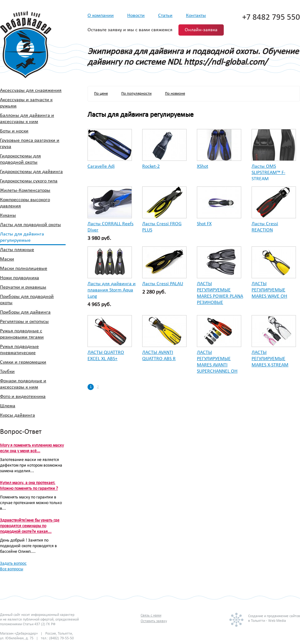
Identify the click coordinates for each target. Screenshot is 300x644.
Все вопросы (12, 569)
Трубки (7, 372)
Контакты (196, 16)
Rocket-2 (151, 166)
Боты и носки (14, 131)
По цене (101, 94)
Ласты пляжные (17, 250)
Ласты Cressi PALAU (163, 284)
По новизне (175, 94)
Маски (7, 259)
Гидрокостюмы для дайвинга (31, 172)
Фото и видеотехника (23, 397)
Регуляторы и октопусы (24, 322)
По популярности (136, 94)
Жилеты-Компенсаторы (25, 191)
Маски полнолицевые (24, 269)
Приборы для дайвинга (25, 312)
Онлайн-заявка (201, 30)
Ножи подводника (20, 278)
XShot (202, 166)
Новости (136, 16)
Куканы (8, 215)
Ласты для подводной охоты (30, 225)
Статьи (165, 16)
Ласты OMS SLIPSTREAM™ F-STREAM (268, 173)
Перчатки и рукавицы (23, 287)
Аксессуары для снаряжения (31, 91)
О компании (101, 16)
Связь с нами (151, 616)
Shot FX (204, 224)
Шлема (8, 406)
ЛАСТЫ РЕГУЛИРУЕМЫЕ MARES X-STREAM (270, 359)
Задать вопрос (13, 564)
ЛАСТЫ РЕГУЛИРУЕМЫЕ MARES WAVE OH (269, 290)
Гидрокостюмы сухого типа (29, 181)
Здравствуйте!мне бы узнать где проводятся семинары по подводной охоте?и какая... (30, 526)
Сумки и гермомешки (23, 362)
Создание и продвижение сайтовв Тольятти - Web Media (274, 619)
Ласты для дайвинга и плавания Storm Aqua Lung (112, 290)
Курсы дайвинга (17, 415)
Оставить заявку (154, 621)
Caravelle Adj (101, 166)
